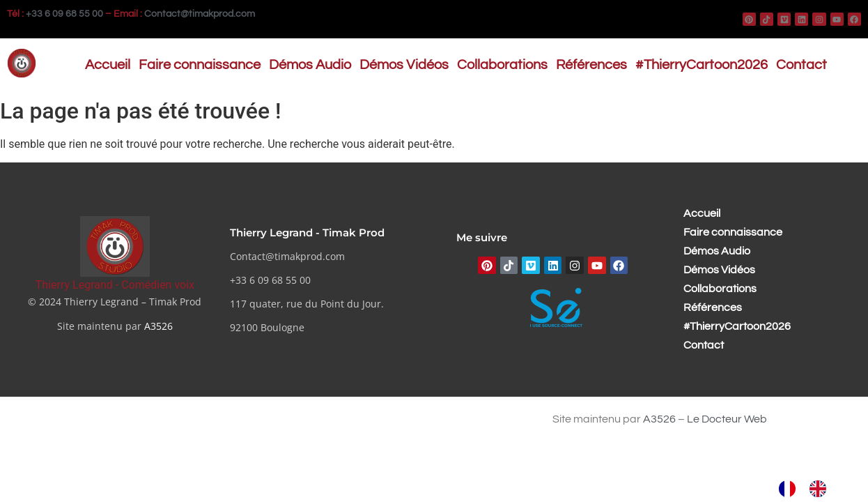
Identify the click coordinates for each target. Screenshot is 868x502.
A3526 (158, 326)
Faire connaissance (200, 65)
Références (591, 65)
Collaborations (502, 65)
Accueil (108, 65)
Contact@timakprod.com (200, 14)
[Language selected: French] (809, 489)
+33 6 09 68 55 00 (64, 14)
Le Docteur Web (727, 419)
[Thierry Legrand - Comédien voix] (115, 246)
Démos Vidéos (404, 65)
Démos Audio (310, 65)
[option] (821, 489)
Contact (801, 65)
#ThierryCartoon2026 (702, 65)
